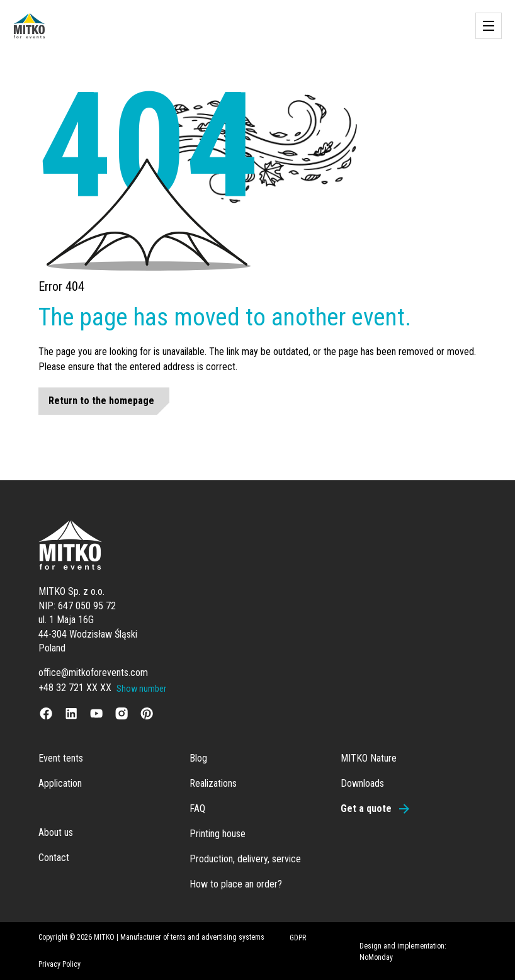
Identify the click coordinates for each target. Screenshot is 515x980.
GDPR (298, 938)
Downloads (362, 783)
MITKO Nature (369, 758)
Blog (198, 758)
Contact (54, 858)
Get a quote (366, 808)
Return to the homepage (101, 401)
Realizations (213, 783)
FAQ (197, 808)
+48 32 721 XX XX (75, 688)
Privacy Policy (59, 964)
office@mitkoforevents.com (93, 673)
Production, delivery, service (245, 859)
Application (60, 783)
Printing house (218, 834)
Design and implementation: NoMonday (403, 952)
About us (56, 832)
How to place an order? (236, 884)
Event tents (61, 758)
